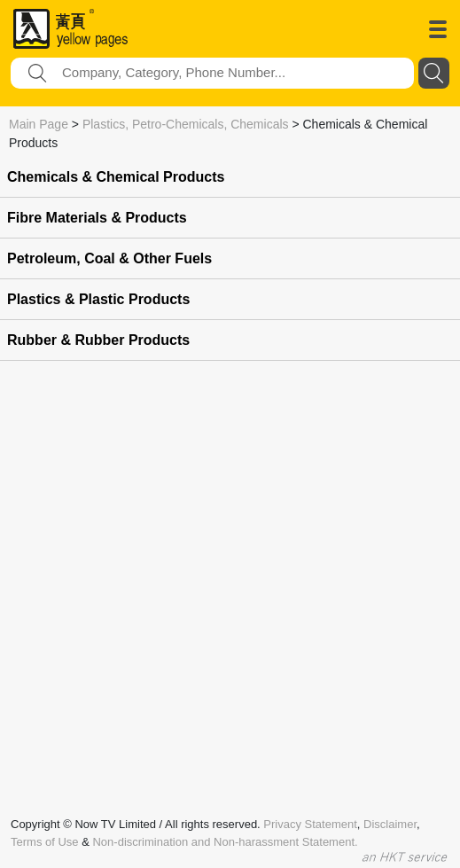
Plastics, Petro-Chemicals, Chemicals (186, 124)
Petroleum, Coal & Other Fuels (109, 258)
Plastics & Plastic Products (98, 299)
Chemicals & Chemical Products (116, 177)
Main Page (39, 124)
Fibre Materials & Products (97, 218)
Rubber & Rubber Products (98, 340)
